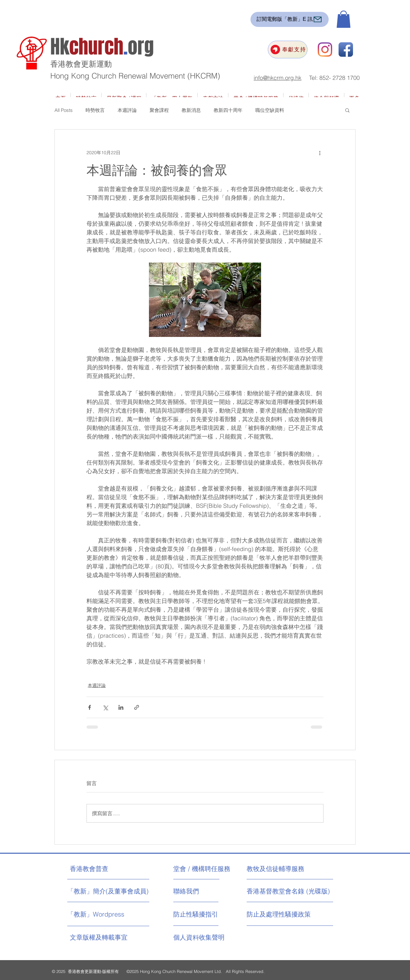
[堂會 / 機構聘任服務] (202, 869)
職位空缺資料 (270, 110)
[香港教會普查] (101, 869)
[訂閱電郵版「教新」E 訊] (290, 19)
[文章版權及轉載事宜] (111, 937)
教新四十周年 (228, 110)
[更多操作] (320, 153)
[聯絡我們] (197, 891)
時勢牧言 (95, 110)
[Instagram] (325, 50)
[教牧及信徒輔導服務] (275, 869)
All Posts (64, 110)
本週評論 (127, 110)
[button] (344, 19)
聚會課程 (159, 110)
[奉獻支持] (288, 50)
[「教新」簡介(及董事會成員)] (108, 891)
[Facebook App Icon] (346, 50)
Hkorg (102, 47)
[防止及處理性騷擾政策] (279, 914)
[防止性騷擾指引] (202, 914)
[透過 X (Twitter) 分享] (105, 707)
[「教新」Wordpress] (97, 914)
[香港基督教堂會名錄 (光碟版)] (288, 891)
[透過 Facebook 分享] (90, 707)
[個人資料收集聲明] (215, 937)
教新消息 (191, 110)
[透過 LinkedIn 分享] (121, 707)
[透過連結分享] (137, 707)
